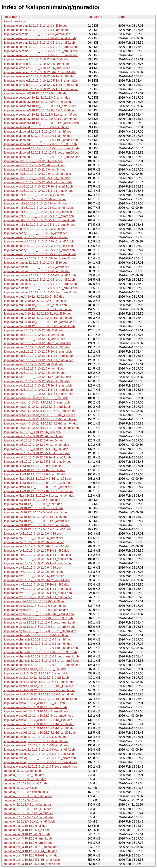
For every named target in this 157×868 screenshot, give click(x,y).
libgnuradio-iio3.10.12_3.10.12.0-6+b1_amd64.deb (36, 445)
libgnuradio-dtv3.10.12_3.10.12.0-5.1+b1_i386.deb (36, 585)
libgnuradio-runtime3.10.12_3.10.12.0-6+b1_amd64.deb (40, 275)
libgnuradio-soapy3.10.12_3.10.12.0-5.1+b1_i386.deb (38, 246)
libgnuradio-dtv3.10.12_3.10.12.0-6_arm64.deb (34, 576)
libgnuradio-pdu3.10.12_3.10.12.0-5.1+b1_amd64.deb (38, 394)
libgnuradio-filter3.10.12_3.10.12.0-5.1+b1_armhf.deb (38, 487)
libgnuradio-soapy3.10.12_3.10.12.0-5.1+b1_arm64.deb (40, 254)
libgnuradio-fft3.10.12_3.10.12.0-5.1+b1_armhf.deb (36, 521)
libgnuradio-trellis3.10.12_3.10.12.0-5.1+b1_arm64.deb (39, 220)
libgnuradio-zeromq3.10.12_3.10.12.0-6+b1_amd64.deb (40, 38)
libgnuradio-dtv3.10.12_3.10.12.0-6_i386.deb (32, 568)
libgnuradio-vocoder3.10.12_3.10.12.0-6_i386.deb (36, 93)
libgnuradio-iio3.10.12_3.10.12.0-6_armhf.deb (33, 436)
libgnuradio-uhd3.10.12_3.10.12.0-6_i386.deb (33, 161)
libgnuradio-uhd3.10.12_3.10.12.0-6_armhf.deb (34, 165)
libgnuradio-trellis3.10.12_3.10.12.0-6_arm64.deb (35, 203)
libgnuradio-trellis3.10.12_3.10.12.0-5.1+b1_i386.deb (38, 212)
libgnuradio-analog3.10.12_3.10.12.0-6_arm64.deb (36, 745)
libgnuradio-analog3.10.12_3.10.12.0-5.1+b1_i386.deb (39, 754)
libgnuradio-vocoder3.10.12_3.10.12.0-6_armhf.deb (37, 98)
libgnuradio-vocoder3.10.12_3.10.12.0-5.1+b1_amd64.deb (41, 123)
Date (121, 17)
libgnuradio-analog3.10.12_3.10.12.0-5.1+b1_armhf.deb (40, 758)
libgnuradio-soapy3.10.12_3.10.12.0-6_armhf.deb (35, 233)
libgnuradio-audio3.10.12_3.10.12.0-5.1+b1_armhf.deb (39, 724)
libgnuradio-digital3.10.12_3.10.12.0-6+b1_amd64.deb (39, 614)
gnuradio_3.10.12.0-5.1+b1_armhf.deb (28, 813)
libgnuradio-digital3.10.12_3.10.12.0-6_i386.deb (34, 601)
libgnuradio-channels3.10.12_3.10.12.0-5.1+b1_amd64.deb (42, 665)
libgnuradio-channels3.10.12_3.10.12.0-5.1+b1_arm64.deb (42, 661)
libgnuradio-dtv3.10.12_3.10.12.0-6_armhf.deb (33, 572)
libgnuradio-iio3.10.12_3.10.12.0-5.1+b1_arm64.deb (37, 457)
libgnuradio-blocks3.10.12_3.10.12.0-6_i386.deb (35, 669)
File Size (93, 17)
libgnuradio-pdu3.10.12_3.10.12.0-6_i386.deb (33, 364)
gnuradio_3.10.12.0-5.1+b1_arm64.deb (29, 817)
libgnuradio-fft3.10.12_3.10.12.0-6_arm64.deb (33, 508)
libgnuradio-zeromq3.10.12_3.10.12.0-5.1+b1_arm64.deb (41, 51)
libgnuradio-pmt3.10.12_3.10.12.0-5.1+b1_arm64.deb (38, 356)
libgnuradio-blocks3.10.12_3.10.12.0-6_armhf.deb (36, 673)
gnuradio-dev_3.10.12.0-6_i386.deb (27, 834)
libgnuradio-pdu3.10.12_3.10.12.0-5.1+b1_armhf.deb (38, 386)
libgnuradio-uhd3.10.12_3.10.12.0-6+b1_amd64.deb (37, 174)
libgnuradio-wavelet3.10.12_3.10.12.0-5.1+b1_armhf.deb (40, 81)
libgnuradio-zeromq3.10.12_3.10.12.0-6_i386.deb (35, 26)
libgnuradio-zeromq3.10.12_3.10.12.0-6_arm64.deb (37, 34)
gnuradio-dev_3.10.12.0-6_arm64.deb (28, 843)
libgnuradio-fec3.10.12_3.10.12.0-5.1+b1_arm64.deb (38, 559)
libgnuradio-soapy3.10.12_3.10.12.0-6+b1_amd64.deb (39, 241)
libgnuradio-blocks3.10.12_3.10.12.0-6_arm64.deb (36, 678)
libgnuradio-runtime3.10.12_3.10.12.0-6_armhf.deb (36, 267)
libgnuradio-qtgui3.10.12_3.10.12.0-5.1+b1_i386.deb (37, 314)
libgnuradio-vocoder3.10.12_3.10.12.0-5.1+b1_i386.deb (40, 110)
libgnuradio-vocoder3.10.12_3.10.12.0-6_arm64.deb (37, 102)
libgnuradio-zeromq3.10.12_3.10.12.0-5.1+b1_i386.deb (39, 43)
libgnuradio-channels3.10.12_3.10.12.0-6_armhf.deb (37, 639)
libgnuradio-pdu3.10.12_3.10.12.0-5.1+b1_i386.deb (37, 381)
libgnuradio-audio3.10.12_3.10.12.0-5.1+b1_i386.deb (38, 720)
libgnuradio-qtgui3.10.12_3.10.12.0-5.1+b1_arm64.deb (39, 322)
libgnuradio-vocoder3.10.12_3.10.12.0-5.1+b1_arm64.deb (41, 119)
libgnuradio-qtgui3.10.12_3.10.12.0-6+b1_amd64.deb (38, 309)
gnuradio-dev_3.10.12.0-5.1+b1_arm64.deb (32, 860)
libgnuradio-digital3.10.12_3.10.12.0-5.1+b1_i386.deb (38, 618)
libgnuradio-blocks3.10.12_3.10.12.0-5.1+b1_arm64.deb (40, 694)
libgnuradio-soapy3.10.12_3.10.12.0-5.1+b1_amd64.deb (40, 258)
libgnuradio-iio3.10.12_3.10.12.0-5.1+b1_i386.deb (36, 449)
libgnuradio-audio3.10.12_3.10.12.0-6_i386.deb (34, 703)
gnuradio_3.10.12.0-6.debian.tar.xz (26, 792)
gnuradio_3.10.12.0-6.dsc (20, 788)
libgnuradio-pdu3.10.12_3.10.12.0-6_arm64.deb (34, 373)
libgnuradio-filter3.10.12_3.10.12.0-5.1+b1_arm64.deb (38, 491)
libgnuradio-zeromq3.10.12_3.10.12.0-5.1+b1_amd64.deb (41, 55)
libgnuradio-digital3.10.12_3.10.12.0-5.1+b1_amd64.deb (40, 631)
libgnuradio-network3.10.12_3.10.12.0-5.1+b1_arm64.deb (41, 424)
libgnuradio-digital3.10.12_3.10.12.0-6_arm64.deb (36, 610)
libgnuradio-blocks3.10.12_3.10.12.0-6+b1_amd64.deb (39, 682)
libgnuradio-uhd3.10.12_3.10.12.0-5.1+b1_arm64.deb (38, 187)
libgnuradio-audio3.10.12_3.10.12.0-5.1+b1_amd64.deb (40, 733)
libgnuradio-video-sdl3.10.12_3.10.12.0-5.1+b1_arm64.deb (42, 153)
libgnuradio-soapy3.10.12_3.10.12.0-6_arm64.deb (36, 237)
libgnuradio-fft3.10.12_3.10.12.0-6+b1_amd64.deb (36, 512)
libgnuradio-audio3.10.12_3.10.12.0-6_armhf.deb (35, 707)
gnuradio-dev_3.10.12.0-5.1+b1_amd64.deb (32, 864)
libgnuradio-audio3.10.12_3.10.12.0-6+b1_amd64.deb (38, 716)
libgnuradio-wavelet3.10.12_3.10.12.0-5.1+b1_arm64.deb (41, 85)
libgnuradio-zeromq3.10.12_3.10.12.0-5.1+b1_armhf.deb (40, 47)
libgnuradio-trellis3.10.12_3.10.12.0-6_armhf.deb (35, 199)
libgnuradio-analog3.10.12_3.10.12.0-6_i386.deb (35, 737)
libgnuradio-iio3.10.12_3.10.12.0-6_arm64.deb (33, 440)
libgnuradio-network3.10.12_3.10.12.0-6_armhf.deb (37, 403)
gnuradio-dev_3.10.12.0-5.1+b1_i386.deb (30, 851)
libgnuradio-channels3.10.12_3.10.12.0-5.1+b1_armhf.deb (41, 656)
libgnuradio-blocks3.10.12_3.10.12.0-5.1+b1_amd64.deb (40, 699)
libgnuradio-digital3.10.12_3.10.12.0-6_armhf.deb (35, 606)
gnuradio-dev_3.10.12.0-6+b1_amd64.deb (31, 847)
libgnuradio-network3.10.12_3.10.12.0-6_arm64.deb (37, 407)
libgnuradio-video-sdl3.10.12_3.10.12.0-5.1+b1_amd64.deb (42, 157)
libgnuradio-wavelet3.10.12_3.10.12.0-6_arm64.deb (37, 68)
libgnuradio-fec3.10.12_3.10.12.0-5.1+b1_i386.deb (36, 551)
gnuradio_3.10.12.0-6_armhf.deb (25, 779)
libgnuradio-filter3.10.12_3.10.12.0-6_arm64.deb (35, 474)
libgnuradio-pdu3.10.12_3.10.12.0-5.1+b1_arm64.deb (38, 390)
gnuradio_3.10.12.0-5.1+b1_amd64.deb (29, 822)
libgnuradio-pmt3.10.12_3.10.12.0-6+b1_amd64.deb (37, 343)
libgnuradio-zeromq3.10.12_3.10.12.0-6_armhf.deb (36, 30)
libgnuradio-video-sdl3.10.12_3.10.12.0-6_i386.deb (36, 127)
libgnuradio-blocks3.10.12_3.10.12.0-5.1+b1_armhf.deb (39, 690)
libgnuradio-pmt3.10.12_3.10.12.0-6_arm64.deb (34, 339)
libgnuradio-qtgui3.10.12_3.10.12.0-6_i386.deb (34, 297)
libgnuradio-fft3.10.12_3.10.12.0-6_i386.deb (32, 500)
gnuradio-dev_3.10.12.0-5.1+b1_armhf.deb (31, 855)
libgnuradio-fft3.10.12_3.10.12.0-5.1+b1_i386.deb (36, 517)
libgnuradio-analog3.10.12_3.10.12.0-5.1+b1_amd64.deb (40, 767)
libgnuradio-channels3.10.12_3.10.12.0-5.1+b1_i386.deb (40, 652)
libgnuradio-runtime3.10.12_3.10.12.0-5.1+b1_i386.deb (39, 280)
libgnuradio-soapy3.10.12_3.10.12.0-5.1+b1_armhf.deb (39, 250)
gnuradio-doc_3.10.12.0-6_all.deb (25, 826)
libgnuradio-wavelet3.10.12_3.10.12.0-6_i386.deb (36, 59)
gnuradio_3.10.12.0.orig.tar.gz (23, 771)
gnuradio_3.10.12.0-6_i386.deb (24, 775)
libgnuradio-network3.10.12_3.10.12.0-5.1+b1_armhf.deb (40, 419)
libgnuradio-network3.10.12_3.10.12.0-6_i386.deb (36, 398)
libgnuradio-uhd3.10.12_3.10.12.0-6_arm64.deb (34, 170)
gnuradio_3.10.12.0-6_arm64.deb (25, 783)
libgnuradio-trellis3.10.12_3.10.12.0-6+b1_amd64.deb (38, 208)
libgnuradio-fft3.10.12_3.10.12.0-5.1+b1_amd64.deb (37, 529)
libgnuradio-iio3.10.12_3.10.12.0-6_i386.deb (32, 432)
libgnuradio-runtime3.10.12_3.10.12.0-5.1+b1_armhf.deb (40, 284)
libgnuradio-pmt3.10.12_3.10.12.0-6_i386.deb (33, 330)
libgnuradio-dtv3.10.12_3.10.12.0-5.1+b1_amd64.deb (38, 597)
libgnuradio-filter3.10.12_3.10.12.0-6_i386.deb (33, 466)
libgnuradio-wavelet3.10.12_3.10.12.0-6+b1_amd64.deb (40, 72)
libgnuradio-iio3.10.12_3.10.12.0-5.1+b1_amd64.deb (37, 462)
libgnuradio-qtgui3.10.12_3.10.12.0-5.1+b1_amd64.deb (39, 326)
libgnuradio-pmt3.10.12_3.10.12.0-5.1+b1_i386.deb (37, 347)
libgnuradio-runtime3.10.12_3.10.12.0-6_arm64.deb (37, 271)
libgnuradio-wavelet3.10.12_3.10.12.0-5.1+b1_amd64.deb (41, 89)
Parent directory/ (14, 21)
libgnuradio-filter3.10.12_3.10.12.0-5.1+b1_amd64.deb (39, 496)
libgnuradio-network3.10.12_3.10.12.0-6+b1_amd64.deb (40, 411)
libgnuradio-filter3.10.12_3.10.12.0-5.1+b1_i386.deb (37, 483)
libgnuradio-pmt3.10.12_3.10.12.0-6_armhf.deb (34, 335)
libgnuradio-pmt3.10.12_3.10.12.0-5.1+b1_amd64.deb (38, 360)
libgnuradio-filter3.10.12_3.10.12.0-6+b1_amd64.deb (38, 479)
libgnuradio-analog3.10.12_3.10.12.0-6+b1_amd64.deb (39, 750)
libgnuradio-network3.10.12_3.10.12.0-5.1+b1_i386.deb (39, 415)
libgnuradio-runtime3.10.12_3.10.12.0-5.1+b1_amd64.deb (41, 292)
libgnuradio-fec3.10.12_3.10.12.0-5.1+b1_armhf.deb (37, 555)
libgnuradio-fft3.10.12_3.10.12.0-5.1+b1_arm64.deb (37, 525)
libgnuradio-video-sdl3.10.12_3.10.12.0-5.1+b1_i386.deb (40, 144)
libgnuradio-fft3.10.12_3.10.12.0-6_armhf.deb (33, 504)
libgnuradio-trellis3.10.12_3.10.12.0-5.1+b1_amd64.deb (39, 225)
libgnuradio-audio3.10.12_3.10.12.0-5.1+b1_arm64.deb (39, 728)
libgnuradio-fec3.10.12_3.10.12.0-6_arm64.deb (34, 542)
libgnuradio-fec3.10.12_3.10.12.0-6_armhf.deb (33, 538)
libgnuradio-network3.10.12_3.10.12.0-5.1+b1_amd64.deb (41, 428)
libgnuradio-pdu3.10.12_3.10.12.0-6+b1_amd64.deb (37, 377)
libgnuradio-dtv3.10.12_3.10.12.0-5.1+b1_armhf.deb (37, 589)
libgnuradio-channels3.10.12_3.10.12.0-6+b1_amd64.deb (41, 648)
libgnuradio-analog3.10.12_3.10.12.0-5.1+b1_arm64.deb (40, 762)
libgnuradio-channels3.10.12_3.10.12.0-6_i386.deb (36, 635)
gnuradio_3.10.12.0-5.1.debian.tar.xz (27, 805)
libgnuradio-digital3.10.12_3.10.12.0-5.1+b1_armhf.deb (39, 623)
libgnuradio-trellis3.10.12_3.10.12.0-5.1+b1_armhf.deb (39, 216)
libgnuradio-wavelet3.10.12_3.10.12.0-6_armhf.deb (37, 64)
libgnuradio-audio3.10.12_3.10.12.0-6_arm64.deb (36, 711)
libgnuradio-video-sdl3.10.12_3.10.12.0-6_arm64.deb (38, 136)
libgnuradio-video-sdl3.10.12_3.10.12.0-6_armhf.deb (37, 132)
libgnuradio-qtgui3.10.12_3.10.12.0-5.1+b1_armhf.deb (38, 318)
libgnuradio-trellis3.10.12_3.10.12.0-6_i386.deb (34, 195)
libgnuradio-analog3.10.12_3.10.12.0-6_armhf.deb (36, 741)
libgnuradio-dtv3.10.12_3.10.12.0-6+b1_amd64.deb (37, 580)
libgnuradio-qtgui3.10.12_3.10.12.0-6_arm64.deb (35, 305)
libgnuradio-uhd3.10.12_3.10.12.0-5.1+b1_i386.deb (37, 178)
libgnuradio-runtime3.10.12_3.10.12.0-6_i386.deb (35, 263)
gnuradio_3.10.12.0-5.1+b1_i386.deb (27, 809)
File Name (10, 17)
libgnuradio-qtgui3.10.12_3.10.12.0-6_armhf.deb (35, 301)
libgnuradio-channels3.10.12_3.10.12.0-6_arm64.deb (38, 644)
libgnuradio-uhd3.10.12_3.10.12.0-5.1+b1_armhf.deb (38, 182)
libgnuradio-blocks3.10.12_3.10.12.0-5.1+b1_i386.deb (38, 686)
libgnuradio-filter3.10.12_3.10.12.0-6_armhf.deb (34, 470)
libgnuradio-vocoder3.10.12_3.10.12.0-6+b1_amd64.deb (40, 106)
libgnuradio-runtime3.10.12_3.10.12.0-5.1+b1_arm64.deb (41, 288)
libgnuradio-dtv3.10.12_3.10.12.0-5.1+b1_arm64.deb (38, 593)
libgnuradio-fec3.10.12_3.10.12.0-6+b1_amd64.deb (37, 546)
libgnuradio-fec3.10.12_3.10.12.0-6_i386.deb (32, 534)
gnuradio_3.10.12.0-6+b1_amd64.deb (28, 796)
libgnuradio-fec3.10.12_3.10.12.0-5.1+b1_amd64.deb (38, 563)
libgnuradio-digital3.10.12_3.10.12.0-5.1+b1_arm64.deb (40, 627)
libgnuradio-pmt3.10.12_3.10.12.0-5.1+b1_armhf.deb (38, 352)
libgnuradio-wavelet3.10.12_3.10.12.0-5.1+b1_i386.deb (39, 76)
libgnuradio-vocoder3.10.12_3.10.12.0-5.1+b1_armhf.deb (40, 115)
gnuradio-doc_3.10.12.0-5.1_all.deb (27, 830)
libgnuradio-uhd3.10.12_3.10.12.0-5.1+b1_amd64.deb (38, 191)
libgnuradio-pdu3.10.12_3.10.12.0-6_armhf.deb (34, 369)
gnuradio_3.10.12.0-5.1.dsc (21, 800)
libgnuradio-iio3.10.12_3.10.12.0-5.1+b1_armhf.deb (37, 453)
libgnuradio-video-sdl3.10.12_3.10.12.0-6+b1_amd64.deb (41, 140)
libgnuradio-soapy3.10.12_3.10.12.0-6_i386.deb (35, 229)
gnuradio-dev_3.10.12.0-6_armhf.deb (28, 839)
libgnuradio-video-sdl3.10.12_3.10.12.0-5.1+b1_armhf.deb (41, 148)
